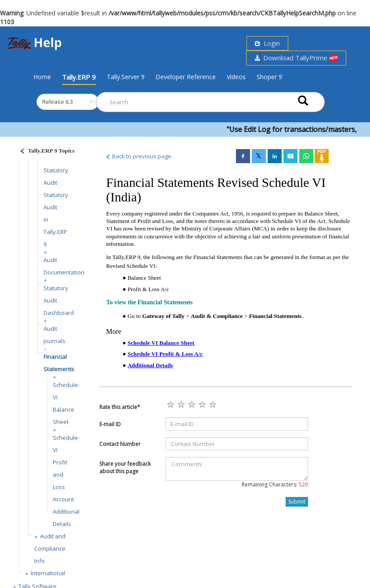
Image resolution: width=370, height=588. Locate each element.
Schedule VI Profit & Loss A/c (165, 354)
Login (267, 43)
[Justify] (44, 152)
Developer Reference (186, 77)
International (48, 573)
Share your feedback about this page (125, 467)
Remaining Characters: (275, 484)
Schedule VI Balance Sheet (161, 343)
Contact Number (120, 444)
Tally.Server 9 (126, 77)
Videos (236, 77)
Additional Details (150, 365)
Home (42, 77)
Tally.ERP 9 (79, 77)
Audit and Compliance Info (50, 548)
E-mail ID (110, 424)
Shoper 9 (269, 77)
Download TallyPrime (296, 58)
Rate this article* (120, 407)
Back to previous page (138, 156)
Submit (297, 502)
